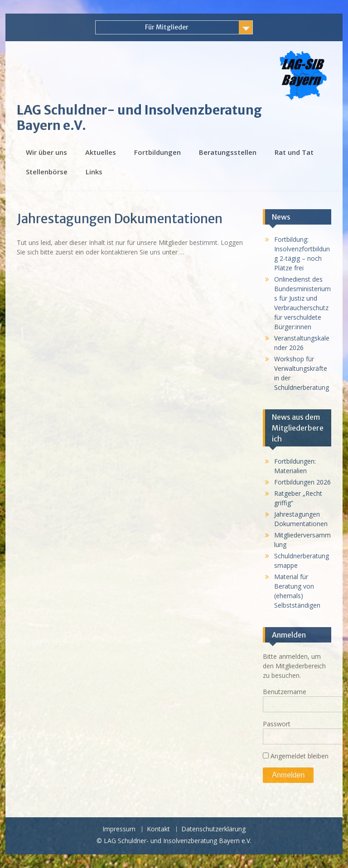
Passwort (277, 724)
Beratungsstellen (228, 152)
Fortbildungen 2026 (302, 482)
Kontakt (158, 829)
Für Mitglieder (167, 27)
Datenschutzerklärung (213, 829)
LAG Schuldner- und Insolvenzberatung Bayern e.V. (139, 118)
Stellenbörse (47, 172)
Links (94, 172)
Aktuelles (101, 152)
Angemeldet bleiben (296, 756)
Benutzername (285, 692)
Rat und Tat (294, 152)
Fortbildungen (157, 152)
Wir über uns (46, 152)
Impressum (119, 829)
